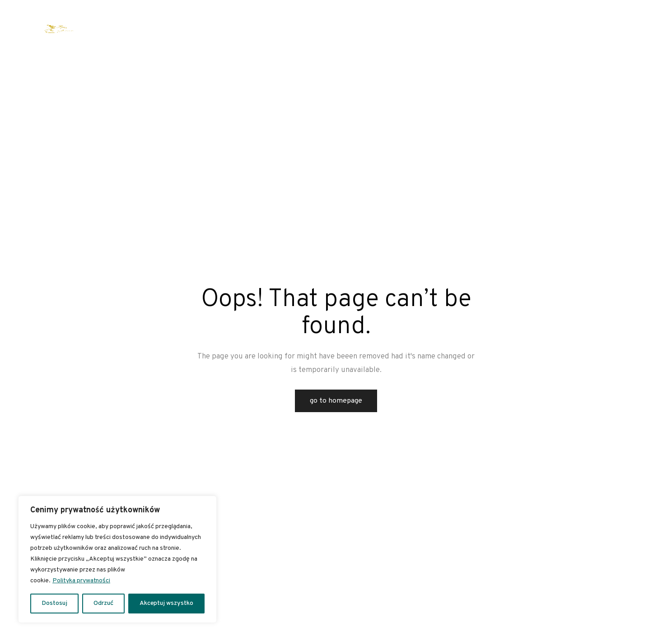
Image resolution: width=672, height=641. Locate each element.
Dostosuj (54, 603)
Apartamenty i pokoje (425, 29)
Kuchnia (475, 29)
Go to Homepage (336, 401)
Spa (506, 29)
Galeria (534, 29)
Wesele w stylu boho (274, 29)
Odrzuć (103, 603)
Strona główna (95, 29)
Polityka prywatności (81, 581)
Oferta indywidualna (153, 29)
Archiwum (375, 29)
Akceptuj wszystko (166, 603)
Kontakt (568, 29)
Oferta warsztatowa (216, 29)
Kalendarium (332, 29)
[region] (117, 559)
